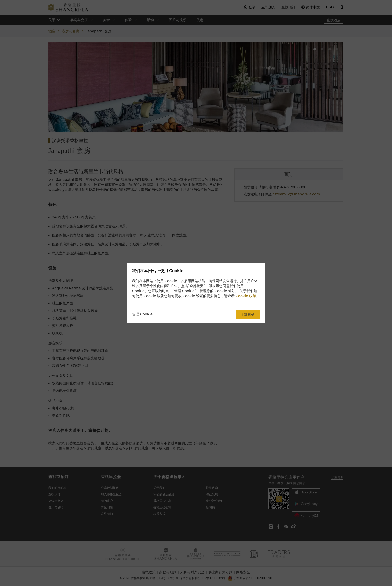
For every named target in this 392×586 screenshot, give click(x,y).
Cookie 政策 (246, 296)
